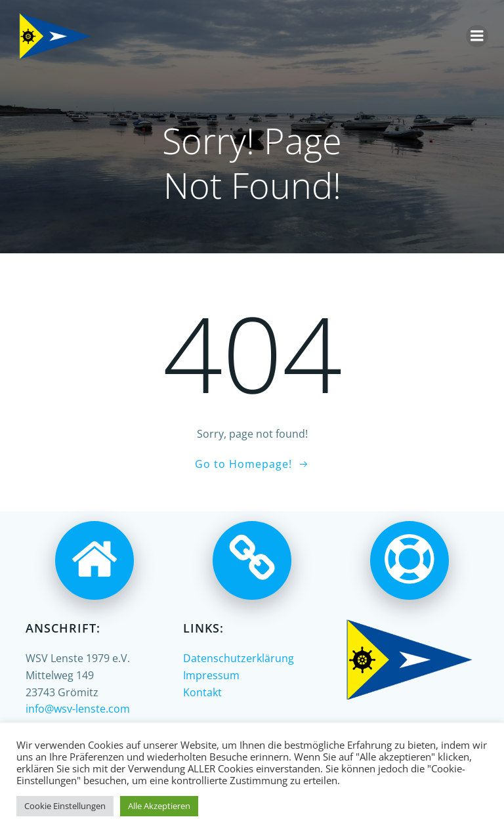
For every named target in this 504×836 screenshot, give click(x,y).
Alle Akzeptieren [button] (159, 806)
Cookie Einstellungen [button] (65, 806)
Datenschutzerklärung (239, 658)
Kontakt (202, 692)
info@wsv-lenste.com (78, 709)
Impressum (211, 675)
